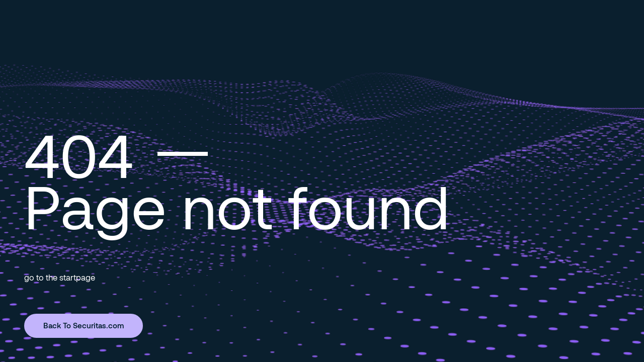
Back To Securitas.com (84, 325)
